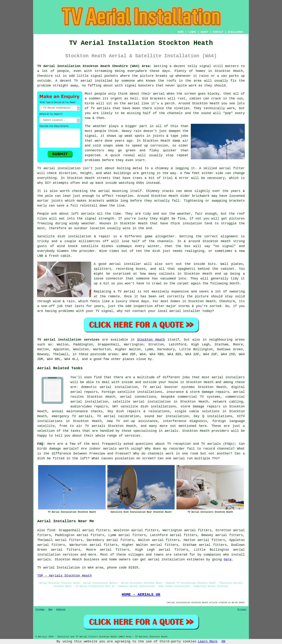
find (51, 530)
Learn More (208, 641)
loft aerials (83, 214)
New (50, 610)
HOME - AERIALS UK (141, 594)
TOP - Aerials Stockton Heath (64, 576)
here (228, 559)
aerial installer (125, 264)
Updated (61, 610)
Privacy (242, 610)
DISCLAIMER (235, 32)
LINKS (192, 32)
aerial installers (228, 377)
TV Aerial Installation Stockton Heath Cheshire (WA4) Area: (94, 66)
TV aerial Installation (59, 568)
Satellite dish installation (64, 236)
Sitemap (40, 610)
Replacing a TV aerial (114, 292)
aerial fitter (232, 168)
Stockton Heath (151, 340)
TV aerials (101, 108)
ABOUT (204, 32)
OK (224, 641)
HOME (181, 32)
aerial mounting (113, 191)
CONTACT (218, 32)
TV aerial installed (93, 81)
